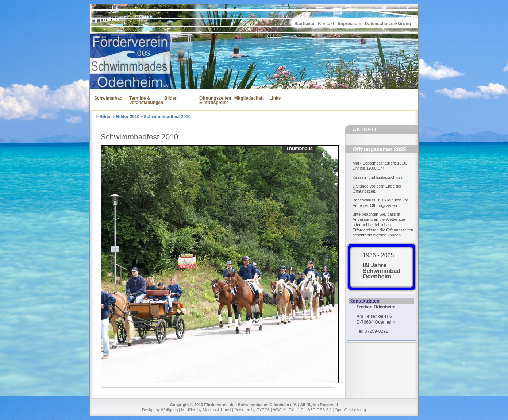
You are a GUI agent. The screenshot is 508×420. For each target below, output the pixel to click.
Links (275, 98)
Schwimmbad (107, 98)
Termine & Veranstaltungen (142, 100)
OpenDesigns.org (350, 410)
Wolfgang (169, 410)
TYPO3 (263, 410)
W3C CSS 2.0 (319, 410)
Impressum (350, 24)
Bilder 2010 (128, 117)
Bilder (170, 98)
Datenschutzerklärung (388, 24)
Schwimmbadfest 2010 (167, 117)
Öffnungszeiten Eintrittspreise (212, 100)
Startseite (305, 24)
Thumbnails (299, 148)
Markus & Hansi (217, 410)
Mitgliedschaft (247, 98)
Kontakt (326, 24)
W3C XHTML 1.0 (288, 410)
